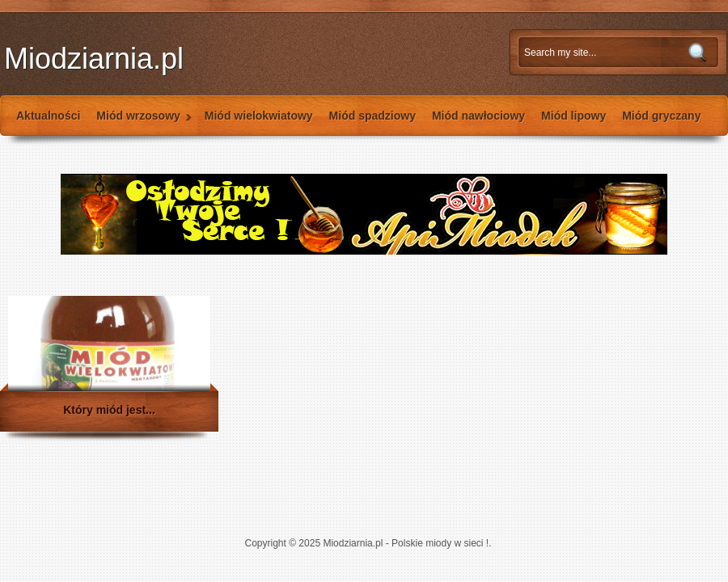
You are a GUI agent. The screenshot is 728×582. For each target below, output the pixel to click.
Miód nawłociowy (478, 116)
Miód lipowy (574, 116)
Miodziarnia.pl (94, 59)
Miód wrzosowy (140, 122)
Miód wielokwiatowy (259, 116)
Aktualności (48, 116)
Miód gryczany (661, 116)
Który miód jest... (109, 410)
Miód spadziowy (372, 116)
